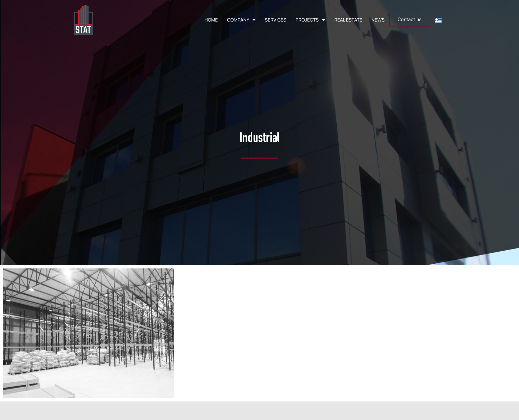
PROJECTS (310, 20)
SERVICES (276, 20)
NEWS (378, 20)
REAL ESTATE (348, 20)
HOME (211, 20)
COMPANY (241, 20)
